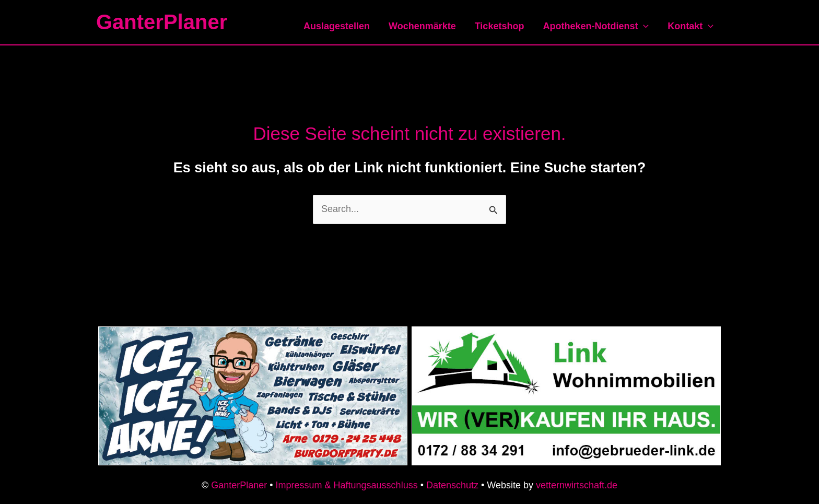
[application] (643, 26)
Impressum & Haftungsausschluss (347, 485)
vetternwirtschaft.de (577, 485)
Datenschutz (452, 485)
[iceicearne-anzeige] (253, 395)
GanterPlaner (162, 22)
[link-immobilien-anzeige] (566, 395)
